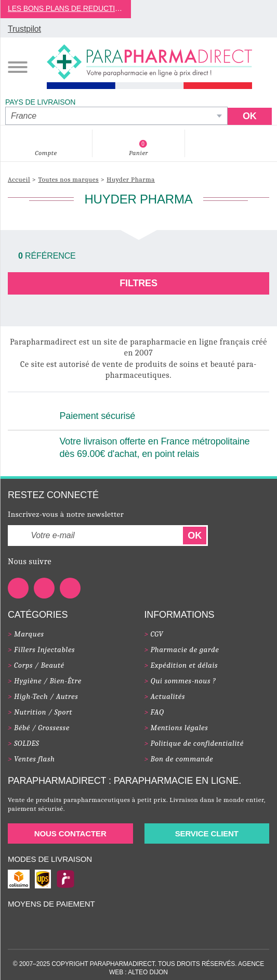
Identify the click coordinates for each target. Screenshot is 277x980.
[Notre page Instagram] (70, 588)
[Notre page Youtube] (44, 588)
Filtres (138, 283)
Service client (207, 833)
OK (195, 536)
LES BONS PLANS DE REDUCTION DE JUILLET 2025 (65, 8)
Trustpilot (24, 29)
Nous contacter (70, 833)
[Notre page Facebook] (18, 588)
